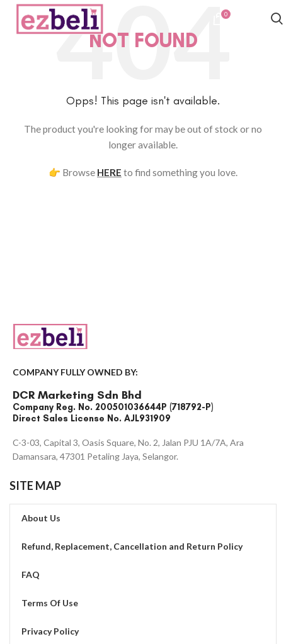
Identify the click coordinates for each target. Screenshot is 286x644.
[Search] (277, 20)
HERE (109, 172)
